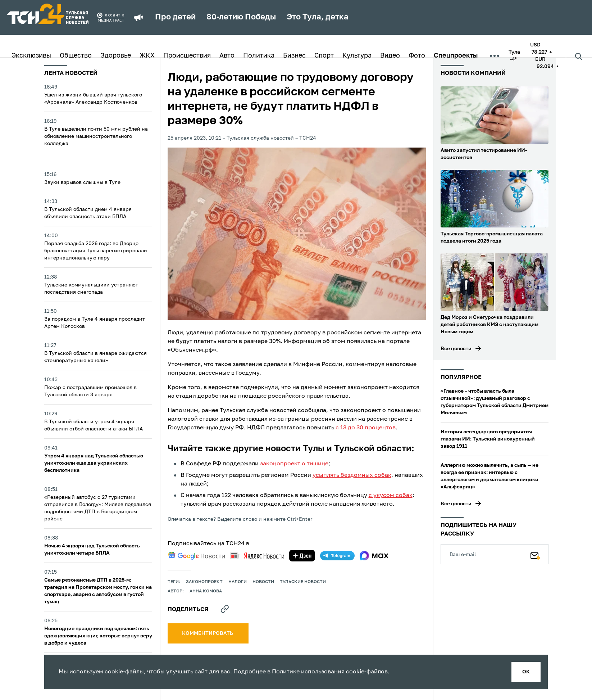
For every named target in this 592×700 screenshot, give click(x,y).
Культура (357, 56)
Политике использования (308, 672)
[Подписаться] (535, 554)
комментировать (208, 633)
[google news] (196, 556)
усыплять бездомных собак (352, 475)
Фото (417, 56)
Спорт (324, 56)
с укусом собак (391, 496)
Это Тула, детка (318, 17)
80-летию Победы (241, 17)
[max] (374, 556)
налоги (238, 582)
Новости (263, 582)
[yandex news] (257, 556)
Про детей (175, 17)
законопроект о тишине (294, 464)
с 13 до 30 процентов (366, 428)
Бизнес (294, 56)
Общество (76, 56)
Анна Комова (206, 591)
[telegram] (337, 556)
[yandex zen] (302, 556)
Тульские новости (303, 582)
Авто (227, 56)
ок (526, 672)
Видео (390, 56)
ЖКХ (147, 56)
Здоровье (116, 56)
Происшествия (187, 56)
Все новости (456, 349)
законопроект (204, 582)
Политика (259, 56)
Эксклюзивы (31, 56)
